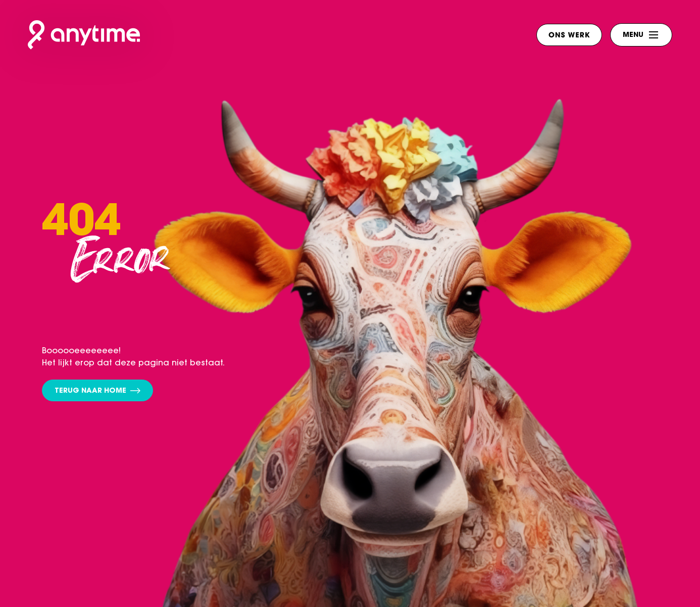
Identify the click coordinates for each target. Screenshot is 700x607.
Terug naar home (97, 391)
